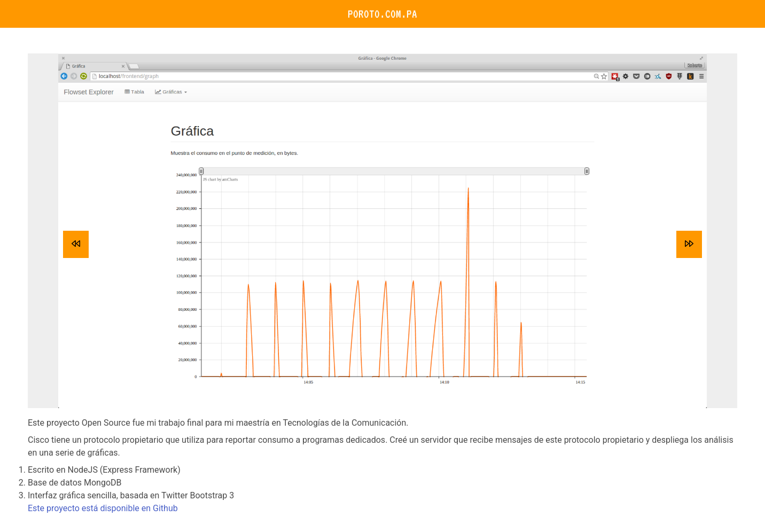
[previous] (76, 244)
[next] (689, 244)
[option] (382, 231)
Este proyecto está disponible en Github (103, 508)
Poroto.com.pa (382, 14)
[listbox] (382, 231)
